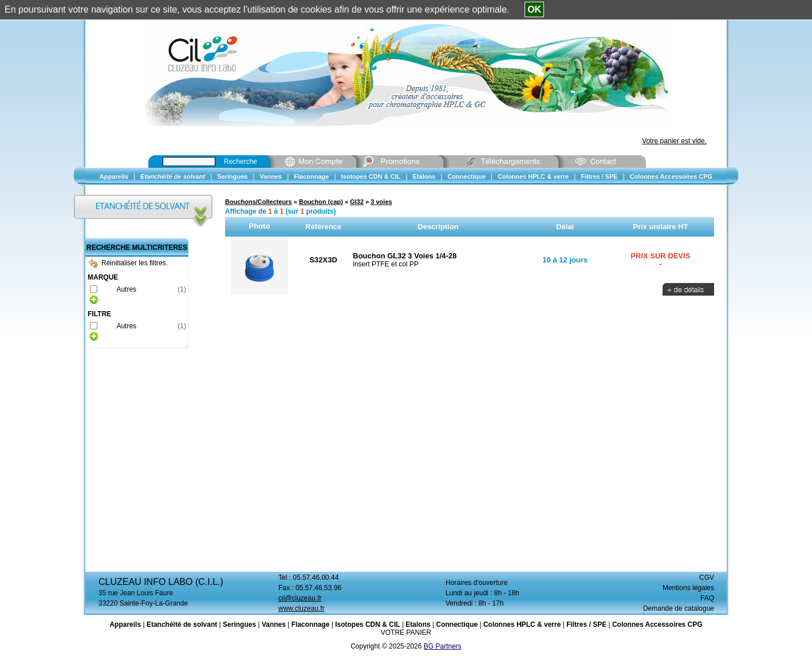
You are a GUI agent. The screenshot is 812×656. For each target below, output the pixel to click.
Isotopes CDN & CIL (367, 624)
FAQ (707, 598)
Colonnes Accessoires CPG (657, 624)
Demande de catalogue (679, 608)
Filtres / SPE (586, 624)
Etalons (418, 624)
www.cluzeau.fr (301, 608)
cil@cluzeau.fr (300, 598)
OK (534, 9)
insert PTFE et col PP (386, 264)
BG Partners (443, 646)
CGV (707, 578)
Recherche (241, 162)
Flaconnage (311, 624)
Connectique (457, 624)
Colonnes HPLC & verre (522, 624)
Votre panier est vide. (674, 141)
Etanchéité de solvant (182, 624)
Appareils (125, 624)
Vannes (274, 624)
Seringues (239, 624)
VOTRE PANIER (406, 633)
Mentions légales (688, 588)
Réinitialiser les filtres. (128, 263)
